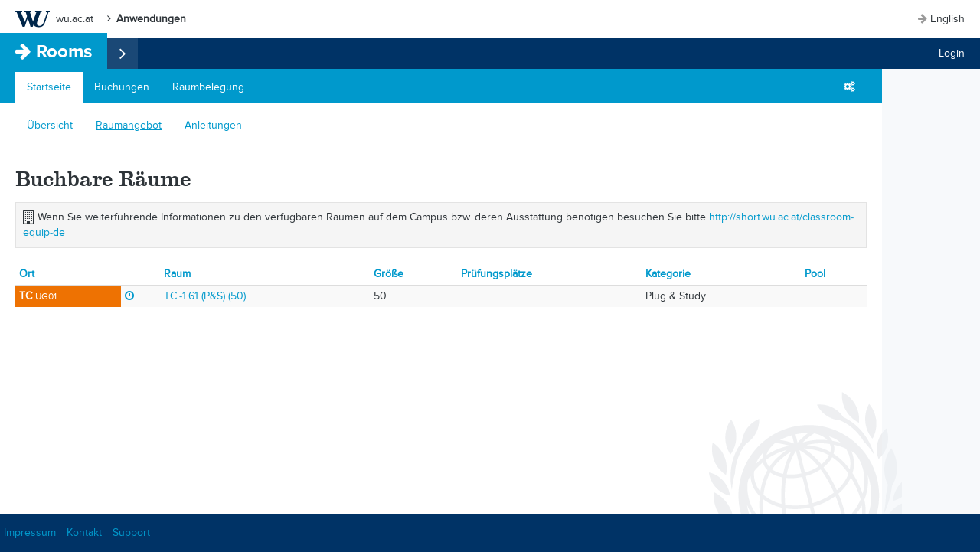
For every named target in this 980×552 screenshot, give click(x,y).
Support (131, 532)
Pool (815, 274)
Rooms (64, 51)
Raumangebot (129, 125)
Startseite (49, 87)
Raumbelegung (208, 87)
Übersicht (50, 125)
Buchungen (122, 87)
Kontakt (84, 532)
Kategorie (668, 274)
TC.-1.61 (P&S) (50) (205, 296)
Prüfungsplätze (497, 274)
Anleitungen (213, 125)
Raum (177, 274)
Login (952, 53)
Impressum (30, 532)
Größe (389, 274)
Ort (27, 274)
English (947, 19)
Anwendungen (151, 19)
